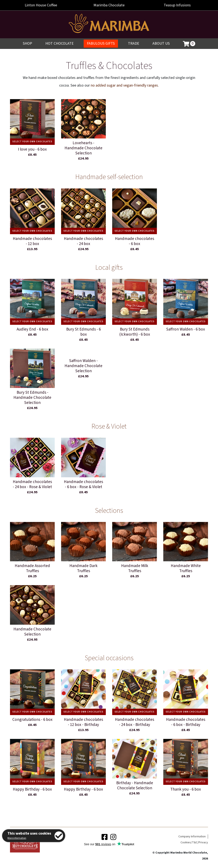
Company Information (192, 837)
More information (17, 838)
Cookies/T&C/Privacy (194, 842)
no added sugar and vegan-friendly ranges (124, 85)
